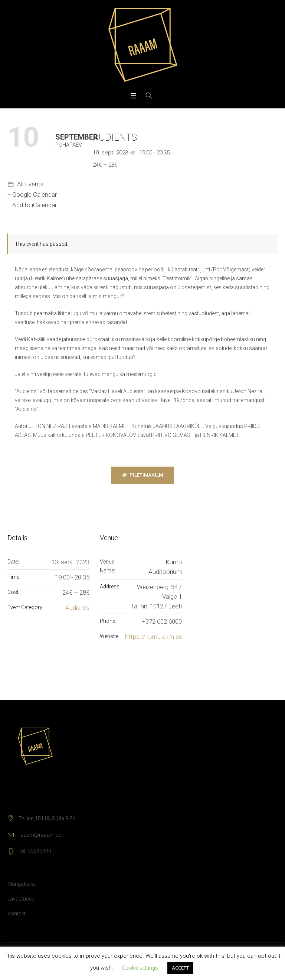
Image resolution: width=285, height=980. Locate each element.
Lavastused (21, 899)
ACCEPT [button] (180, 968)
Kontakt (17, 914)
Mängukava (21, 884)
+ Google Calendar (32, 195)
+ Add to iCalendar (32, 205)
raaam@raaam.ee (40, 835)
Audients (77, 608)
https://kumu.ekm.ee (154, 637)
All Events (30, 184)
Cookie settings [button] (140, 968)
